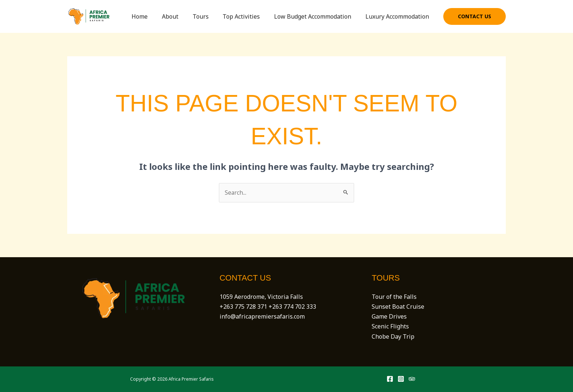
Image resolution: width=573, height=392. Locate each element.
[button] (475, 16)
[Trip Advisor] (412, 379)
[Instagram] (401, 379)
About (181, 16)
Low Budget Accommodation (316, 16)
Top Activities (247, 16)
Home (153, 16)
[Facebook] (390, 379)
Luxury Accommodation (398, 16)
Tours (209, 16)
